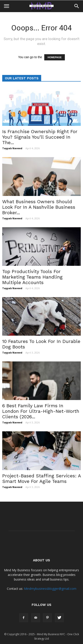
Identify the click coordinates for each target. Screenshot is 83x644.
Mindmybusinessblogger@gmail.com (50, 589)
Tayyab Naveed (12, 148)
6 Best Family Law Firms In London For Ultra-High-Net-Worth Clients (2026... (41, 411)
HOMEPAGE (55, 57)
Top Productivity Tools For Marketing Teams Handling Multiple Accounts (32, 277)
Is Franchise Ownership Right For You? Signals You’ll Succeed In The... (40, 137)
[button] (77, 6)
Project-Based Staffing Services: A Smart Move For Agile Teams (41, 478)
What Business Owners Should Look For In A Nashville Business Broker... (39, 207)
